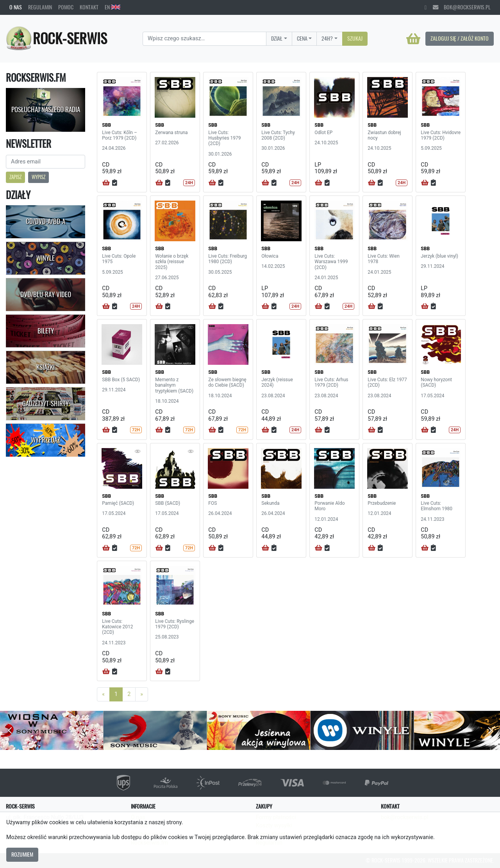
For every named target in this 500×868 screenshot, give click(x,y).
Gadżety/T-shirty (46, 404)
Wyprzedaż (46, 440)
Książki (46, 367)
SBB (106, 125)
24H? (327, 38)
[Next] (142, 694)
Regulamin (40, 7)
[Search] (204, 39)
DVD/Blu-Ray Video (46, 294)
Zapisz (15, 177)
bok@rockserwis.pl (462, 7)
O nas (16, 7)
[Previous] (103, 694)
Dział (277, 38)
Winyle (46, 258)
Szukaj (355, 38)
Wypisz (38, 177)
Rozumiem (22, 854)
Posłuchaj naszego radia (46, 109)
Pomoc (66, 7)
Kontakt (89, 7)
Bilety (46, 331)
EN (112, 7)
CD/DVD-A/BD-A (46, 221)
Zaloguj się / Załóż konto (460, 38)
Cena (302, 38)
